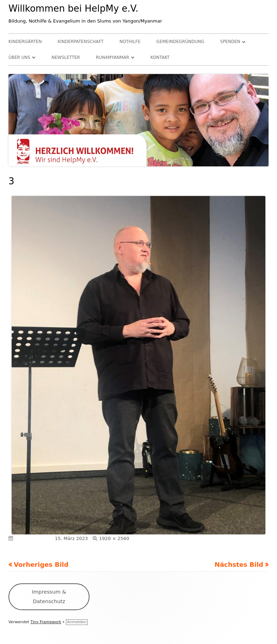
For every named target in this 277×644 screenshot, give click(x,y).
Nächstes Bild (239, 565)
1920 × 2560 (114, 538)
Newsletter (66, 57)
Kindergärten (25, 42)
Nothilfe (130, 42)
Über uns (19, 57)
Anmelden (77, 622)
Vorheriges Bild (41, 565)
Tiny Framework (46, 622)
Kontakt (160, 57)
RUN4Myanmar (113, 57)
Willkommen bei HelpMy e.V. (73, 8)
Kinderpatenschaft (81, 42)
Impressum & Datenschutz (49, 596)
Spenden (230, 42)
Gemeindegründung (180, 42)
